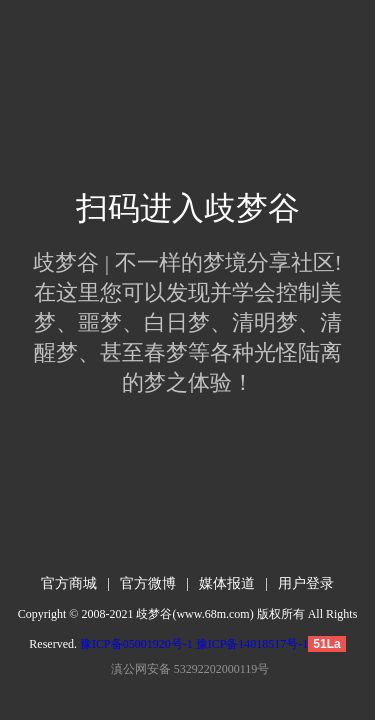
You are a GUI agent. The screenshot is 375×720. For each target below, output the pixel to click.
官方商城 (69, 583)
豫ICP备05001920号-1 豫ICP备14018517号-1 (194, 644)
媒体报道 (227, 583)
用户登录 (306, 583)
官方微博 (148, 583)
